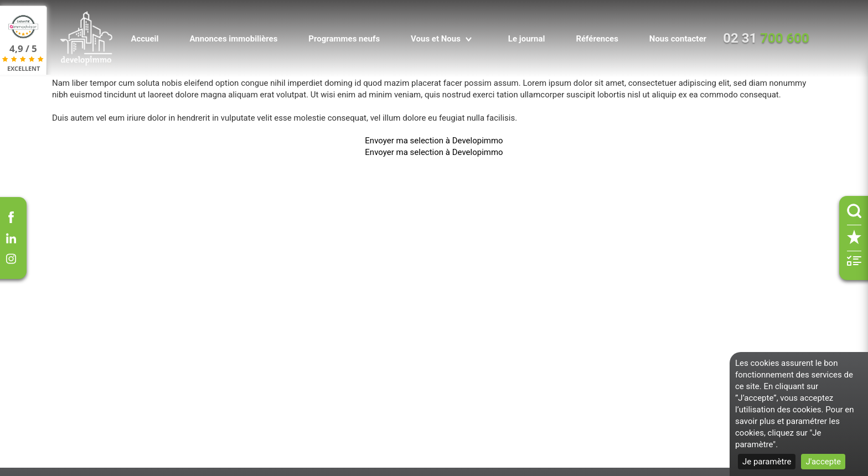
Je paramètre (767, 462)
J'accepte (823, 462)
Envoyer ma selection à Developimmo (434, 141)
